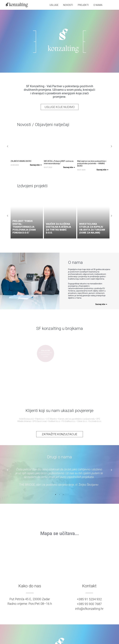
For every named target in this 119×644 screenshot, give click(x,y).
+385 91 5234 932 (89, 599)
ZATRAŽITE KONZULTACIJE (60, 434)
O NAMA (98, 5)
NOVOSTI (68, 5)
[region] (59, 533)
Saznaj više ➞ (101, 304)
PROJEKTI (83, 5)
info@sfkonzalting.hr (89, 609)
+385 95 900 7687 (89, 604)
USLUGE (54, 5)
